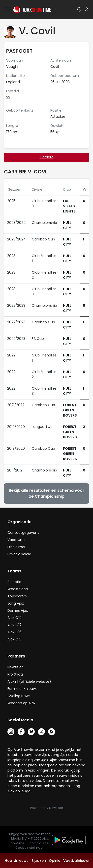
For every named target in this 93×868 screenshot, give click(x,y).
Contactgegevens (23, 533)
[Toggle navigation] (8, 10)
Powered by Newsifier (46, 808)
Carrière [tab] (47, 157)
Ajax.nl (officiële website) (29, 681)
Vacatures (16, 540)
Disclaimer (16, 547)
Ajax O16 (15, 632)
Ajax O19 (15, 618)
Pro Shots (15, 674)
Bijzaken (39, 861)
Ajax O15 (14, 639)
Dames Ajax (18, 610)
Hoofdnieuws (17, 861)
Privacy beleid (19, 554)
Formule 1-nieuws (22, 689)
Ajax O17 (15, 625)
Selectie (14, 582)
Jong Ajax (16, 603)
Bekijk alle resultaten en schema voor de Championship (46, 493)
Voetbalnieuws (77, 861)
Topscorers (17, 596)
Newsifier (15, 667)
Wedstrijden (18, 589)
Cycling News (19, 696)
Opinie (55, 861)
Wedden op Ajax (21, 703)
